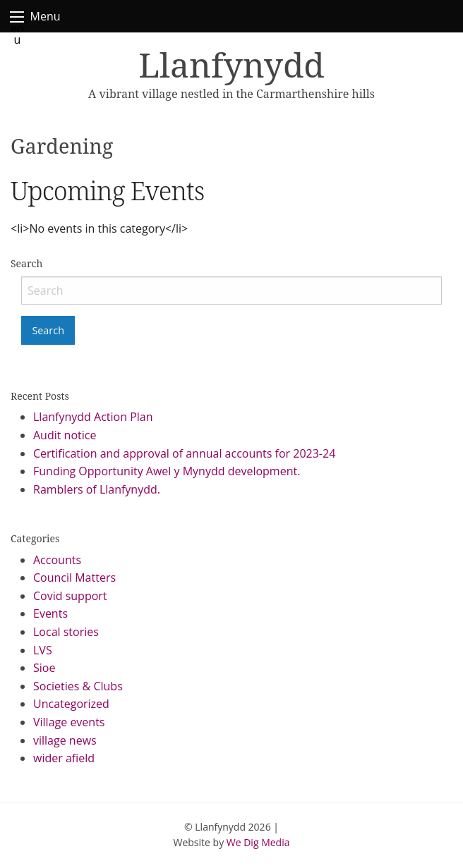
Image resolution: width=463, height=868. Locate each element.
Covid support (70, 596)
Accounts (57, 560)
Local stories (66, 632)
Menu (17, 17)
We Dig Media (258, 842)
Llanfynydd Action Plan (93, 417)
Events (50, 613)
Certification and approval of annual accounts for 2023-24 (184, 453)
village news (65, 740)
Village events (69, 722)
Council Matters (74, 577)
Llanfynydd (231, 65)
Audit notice (65, 435)
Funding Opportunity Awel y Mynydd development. (167, 471)
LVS (43, 650)
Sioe (44, 668)
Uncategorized (71, 704)
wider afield (64, 758)
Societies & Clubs (78, 686)
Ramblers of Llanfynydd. (97, 489)
